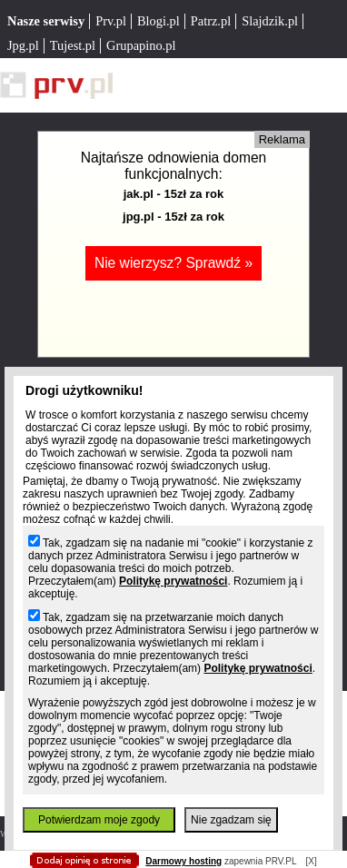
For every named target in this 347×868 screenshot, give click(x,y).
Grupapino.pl (141, 45)
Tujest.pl (73, 45)
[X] (311, 861)
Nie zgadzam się (231, 820)
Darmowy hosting (183, 861)
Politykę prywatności (173, 581)
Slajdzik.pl (270, 21)
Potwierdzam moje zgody (99, 820)
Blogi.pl (159, 21)
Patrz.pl (211, 21)
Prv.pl (111, 21)
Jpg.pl (23, 45)
